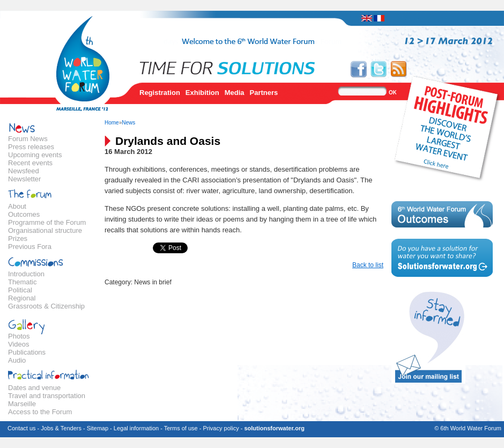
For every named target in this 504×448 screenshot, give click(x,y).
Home (112, 123)
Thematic (22, 282)
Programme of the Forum (47, 222)
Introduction (26, 274)
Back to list (368, 265)
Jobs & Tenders (61, 428)
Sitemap (98, 428)
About (17, 206)
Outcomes (24, 214)
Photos (19, 336)
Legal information (136, 428)
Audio (17, 360)
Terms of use (181, 428)
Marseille (22, 404)
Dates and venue (34, 388)
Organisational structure (45, 230)
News (128, 123)
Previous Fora (30, 247)
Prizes (18, 238)
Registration (160, 93)
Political (20, 290)
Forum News (28, 139)
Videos (19, 344)
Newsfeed (24, 171)
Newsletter (24, 179)
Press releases (31, 147)
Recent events (30, 163)
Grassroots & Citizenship (46, 306)
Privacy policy (221, 428)
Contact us (22, 428)
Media (235, 93)
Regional (22, 298)
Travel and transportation (47, 396)
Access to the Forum (40, 412)
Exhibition (202, 93)
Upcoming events (35, 155)
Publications (27, 352)
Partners (264, 93)
